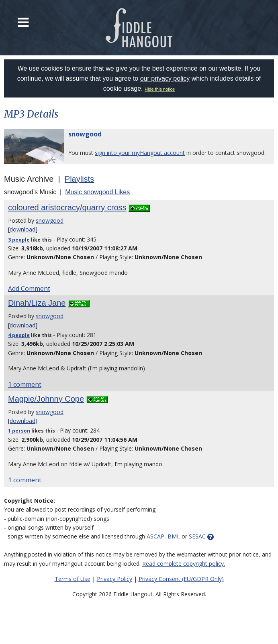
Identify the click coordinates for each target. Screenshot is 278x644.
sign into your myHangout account (140, 153)
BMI (173, 536)
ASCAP (155, 536)
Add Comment (29, 288)
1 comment (25, 384)
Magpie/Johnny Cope (46, 399)
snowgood (85, 134)
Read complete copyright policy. (184, 564)
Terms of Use (73, 579)
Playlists (79, 179)
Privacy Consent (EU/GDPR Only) (181, 579)
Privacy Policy (114, 579)
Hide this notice (160, 89)
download (22, 229)
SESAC (197, 536)
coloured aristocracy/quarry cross (67, 207)
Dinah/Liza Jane (37, 303)
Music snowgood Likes (97, 192)
